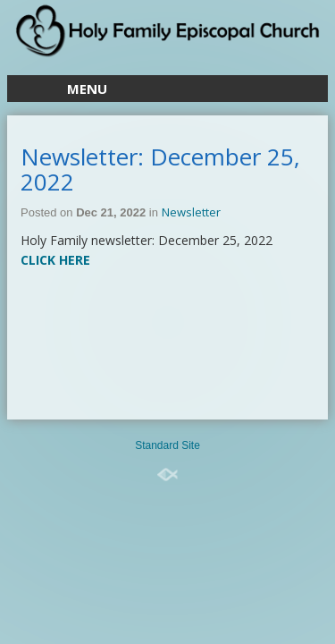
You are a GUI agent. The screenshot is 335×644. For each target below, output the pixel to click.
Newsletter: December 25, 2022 (160, 169)
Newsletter (191, 212)
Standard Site (167, 445)
